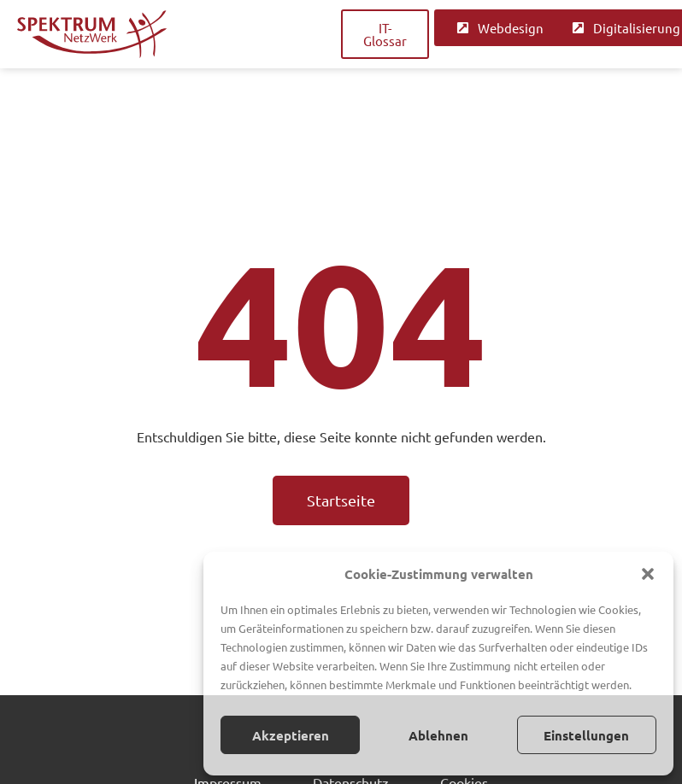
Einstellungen (586, 735)
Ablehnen (438, 735)
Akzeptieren (291, 735)
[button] (648, 574)
